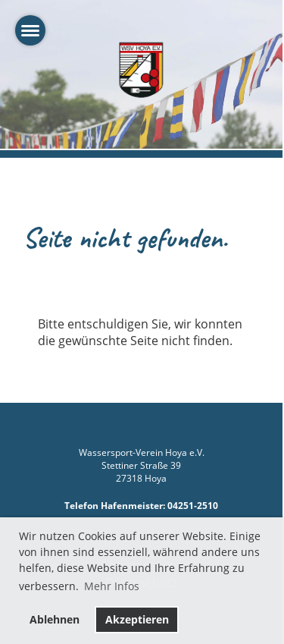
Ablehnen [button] (55, 619)
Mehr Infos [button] (112, 586)
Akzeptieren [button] (137, 619)
